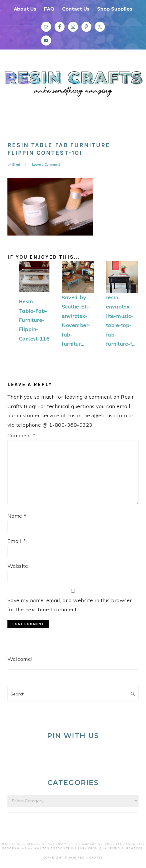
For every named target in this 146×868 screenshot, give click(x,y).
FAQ (49, 9)
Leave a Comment (46, 165)
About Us (25, 9)
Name (17, 516)
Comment (22, 435)
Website (18, 566)
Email (17, 541)
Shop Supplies (115, 9)
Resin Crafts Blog (73, 92)
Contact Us (76, 9)
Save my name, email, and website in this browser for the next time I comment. (70, 605)
